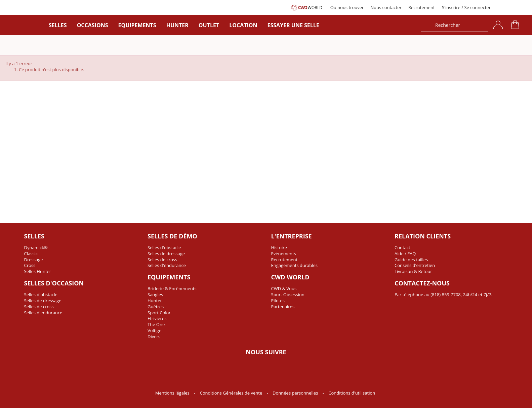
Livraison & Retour (413, 271)
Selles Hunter (38, 271)
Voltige (154, 330)
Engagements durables (295, 265)
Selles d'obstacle (41, 294)
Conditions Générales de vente (232, 393)
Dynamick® (36, 247)
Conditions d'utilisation (352, 393)
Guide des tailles (411, 260)
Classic (31, 254)
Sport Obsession (288, 294)
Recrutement (422, 7)
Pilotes (278, 301)
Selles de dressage (43, 301)
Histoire (279, 247)
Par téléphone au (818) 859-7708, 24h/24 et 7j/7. (443, 294)
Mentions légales (173, 393)
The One (156, 324)
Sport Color (159, 313)
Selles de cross (39, 307)
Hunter (155, 301)
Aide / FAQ (405, 254)
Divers (154, 336)
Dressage (34, 260)
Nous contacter (386, 7)
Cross (30, 265)
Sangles (155, 294)
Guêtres (156, 307)
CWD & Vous (284, 288)
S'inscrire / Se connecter (466, 7)
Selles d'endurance (43, 313)
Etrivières (157, 318)
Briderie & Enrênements (172, 288)
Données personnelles (296, 393)
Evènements (284, 254)
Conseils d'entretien (415, 265)
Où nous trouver (347, 7)
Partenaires (283, 307)
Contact (402, 247)
